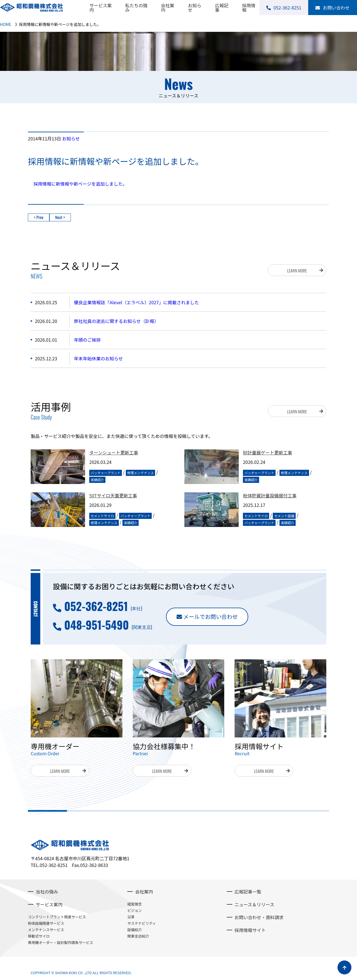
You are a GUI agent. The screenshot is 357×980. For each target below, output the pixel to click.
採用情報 (249, 8)
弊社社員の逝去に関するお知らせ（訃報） (116, 321)
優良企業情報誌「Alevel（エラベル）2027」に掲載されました (136, 302)
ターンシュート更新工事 (114, 453)
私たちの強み (136, 8)
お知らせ (195, 8)
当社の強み (47, 892)
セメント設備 (284, 516)
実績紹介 (97, 480)
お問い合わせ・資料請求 (259, 917)
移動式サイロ (39, 936)
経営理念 (134, 904)
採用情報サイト (250, 930)
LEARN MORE (297, 270)
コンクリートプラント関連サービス (57, 917)
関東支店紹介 (138, 936)
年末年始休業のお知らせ (98, 358)
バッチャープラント (106, 473)
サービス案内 (100, 8)
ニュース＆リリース (254, 904)
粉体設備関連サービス (46, 923)
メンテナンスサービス (46, 930)
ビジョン (134, 910)
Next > (60, 217)
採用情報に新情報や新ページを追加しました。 (80, 184)
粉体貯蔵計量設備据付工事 (270, 496)
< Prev (39, 217)
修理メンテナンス (141, 473)
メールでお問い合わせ (213, 617)
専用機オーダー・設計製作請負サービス (61, 942)
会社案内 (168, 8)
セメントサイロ (102, 516)
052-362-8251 (96, 606)
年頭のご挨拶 (87, 340)
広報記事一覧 (248, 892)
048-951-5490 (97, 625)
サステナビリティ (142, 923)
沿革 (131, 917)
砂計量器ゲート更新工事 (267, 453)
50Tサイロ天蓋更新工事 (113, 496)
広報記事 (222, 8)
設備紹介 (134, 930)
